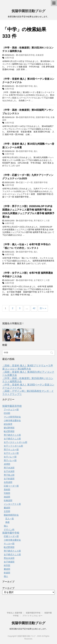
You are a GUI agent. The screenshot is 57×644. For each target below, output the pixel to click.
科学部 (7, 565)
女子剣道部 (9, 479)
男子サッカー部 (11, 450)
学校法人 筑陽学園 (14, 613)
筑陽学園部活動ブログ (28, 11)
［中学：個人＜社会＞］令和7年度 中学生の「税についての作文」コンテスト (26, 246)
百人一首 (10, 519)
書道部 (7, 508)
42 (34, 308)
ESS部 (7, 413)
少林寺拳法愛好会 (12, 420)
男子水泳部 (9, 468)
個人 (36, 86)
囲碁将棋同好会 (11, 515)
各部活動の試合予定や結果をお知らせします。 (29, 629)
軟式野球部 (9, 431)
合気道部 (8, 482)
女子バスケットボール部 (16, 442)
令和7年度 (9, 58)
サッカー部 (9, 544)
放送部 (7, 497)
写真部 (7, 493)
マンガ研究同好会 (12, 417)
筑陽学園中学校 (26, 86)
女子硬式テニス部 (42, 280)
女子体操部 (9, 562)
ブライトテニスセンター (32, 616)
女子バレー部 (10, 457)
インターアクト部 (12, 504)
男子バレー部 (10, 460)
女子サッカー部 (11, 453)
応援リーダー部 (26, 182)
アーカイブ (8, 588)
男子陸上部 (9, 475)
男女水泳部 (9, 558)
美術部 (7, 490)
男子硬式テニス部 (42, 221)
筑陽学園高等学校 (27, 55)
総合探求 (8, 424)
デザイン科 (9, 529)
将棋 (7, 522)
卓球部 (7, 464)
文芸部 (7, 511)
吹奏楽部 (40, 55)
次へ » (43, 308)
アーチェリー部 (11, 410)
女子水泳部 (9, 471)
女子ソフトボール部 (13, 446)
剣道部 (7, 573)
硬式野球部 (9, 428)
